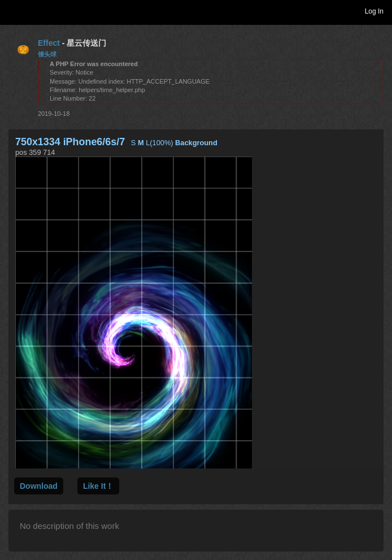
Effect (49, 43)
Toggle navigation (14, 11)
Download (39, 486)
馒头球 (47, 54)
